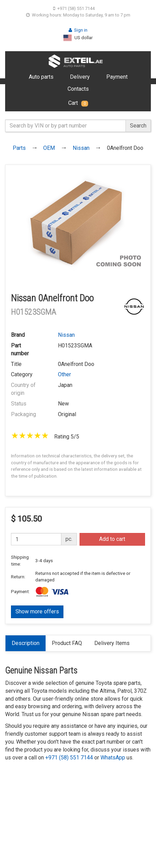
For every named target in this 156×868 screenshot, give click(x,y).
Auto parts (41, 77)
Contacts (78, 89)
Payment (117, 77)
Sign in (78, 30)
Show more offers (37, 611)
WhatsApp (113, 758)
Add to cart (112, 539)
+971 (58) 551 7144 (74, 8)
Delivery (80, 77)
